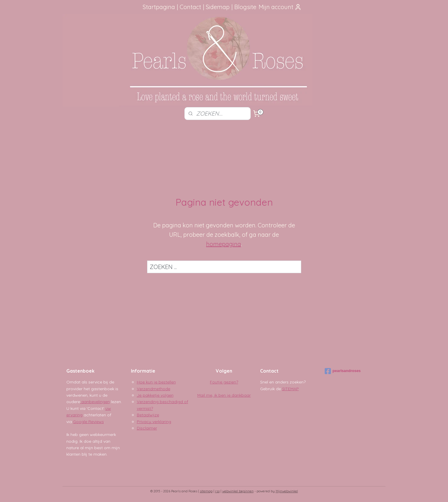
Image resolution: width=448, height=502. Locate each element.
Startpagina (159, 7)
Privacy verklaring (154, 422)
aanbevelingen (95, 402)
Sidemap (218, 7)
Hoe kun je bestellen (156, 382)
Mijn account (280, 7)
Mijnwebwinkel (287, 491)
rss (217, 491)
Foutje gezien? (224, 382)
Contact (190, 7)
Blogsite (245, 7)
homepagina (224, 244)
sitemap (206, 491)
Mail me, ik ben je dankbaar (224, 395)
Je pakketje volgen (155, 395)
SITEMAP (290, 389)
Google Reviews (89, 422)
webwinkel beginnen (238, 491)
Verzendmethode (154, 389)
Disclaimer (147, 428)
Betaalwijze (148, 415)
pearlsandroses (343, 371)
